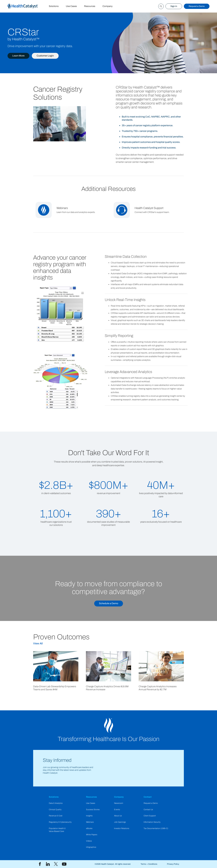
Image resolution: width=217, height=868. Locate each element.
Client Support (150, 816)
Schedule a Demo (109, 603)
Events (117, 810)
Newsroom (119, 803)
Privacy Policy (173, 864)
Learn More (18, 56)
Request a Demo (197, 6)
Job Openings (120, 822)
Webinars (90, 822)
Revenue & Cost (56, 816)
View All (38, 644)
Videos (89, 841)
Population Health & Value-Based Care (57, 830)
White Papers (92, 835)
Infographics (91, 847)
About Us (118, 816)
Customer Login (45, 56)
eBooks (89, 828)
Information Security (152, 822)
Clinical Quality (55, 810)
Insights (89, 816)
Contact (148, 797)
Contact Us (148, 810)
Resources (90, 6)
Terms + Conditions (149, 864)
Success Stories (93, 810)
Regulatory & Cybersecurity (60, 822)
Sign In (174, 6)
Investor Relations (122, 828)
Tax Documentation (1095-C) (156, 828)
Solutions (54, 6)
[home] (26, 6)
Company (108, 6)
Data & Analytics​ (56, 803)
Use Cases (71, 6)
